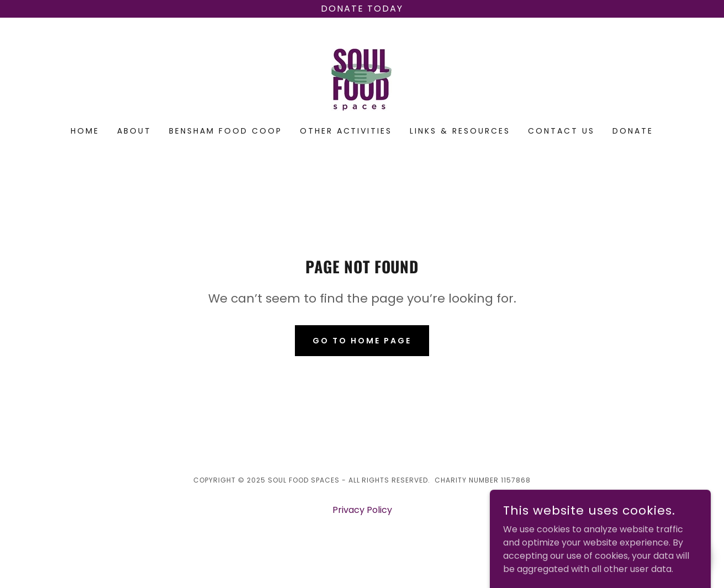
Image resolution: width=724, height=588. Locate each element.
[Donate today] (362, 9)
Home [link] (85, 131)
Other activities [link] (346, 131)
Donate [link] (633, 131)
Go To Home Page (362, 341)
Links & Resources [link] (460, 131)
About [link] (134, 131)
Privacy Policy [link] (362, 510)
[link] (362, 79)
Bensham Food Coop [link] (226, 131)
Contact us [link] (561, 131)
